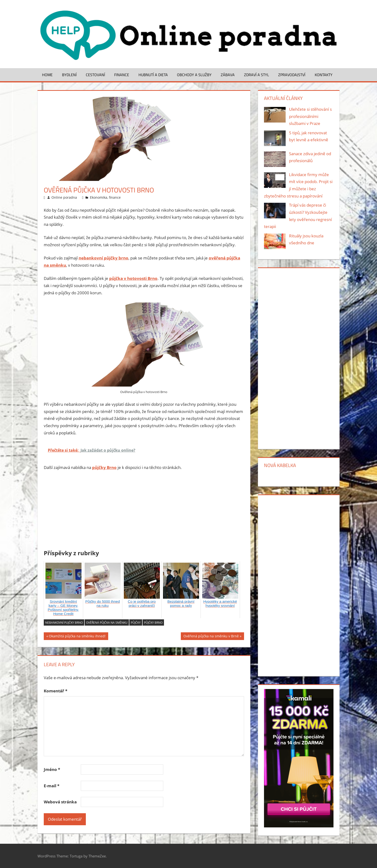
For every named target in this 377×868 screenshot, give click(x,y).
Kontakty (324, 75)
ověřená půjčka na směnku (107, 623)
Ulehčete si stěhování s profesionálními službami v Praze (310, 116)
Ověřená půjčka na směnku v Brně (211, 637)
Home (47, 75)
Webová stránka (60, 802)
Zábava (228, 75)
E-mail (52, 786)
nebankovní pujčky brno (64, 623)
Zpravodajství (292, 75)
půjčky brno (153, 623)
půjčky (136, 623)
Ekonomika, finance (105, 197)
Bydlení (69, 75)
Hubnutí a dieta (153, 75)
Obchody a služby (194, 75)
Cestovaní (95, 75)
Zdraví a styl (257, 75)
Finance (122, 75)
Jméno (52, 769)
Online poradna (64, 197)
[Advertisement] (144, 511)
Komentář (56, 691)
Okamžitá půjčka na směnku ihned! (77, 637)
